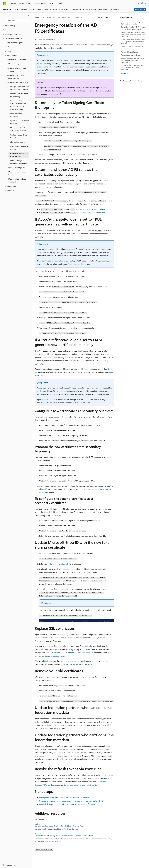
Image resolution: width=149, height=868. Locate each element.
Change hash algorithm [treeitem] (19, 142)
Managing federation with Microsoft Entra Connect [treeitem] (19, 88)
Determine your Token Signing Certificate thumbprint (132, 23)
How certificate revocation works (51, 656)
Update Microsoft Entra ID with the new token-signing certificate (133, 48)
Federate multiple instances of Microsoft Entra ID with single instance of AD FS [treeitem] (18, 105)
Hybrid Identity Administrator (60, 564)
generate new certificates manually (91, 212)
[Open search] (138, 3)
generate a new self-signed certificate (91, 209)
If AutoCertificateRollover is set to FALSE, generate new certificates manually (133, 42)
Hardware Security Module (88, 91)
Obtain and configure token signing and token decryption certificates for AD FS (71, 801)
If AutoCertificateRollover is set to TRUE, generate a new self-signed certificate (133, 34)
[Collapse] (29, 16)
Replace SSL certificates (129, 52)
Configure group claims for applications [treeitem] (19, 136)
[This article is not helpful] (141, 81)
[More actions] (112, 17)
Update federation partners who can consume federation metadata (132, 60)
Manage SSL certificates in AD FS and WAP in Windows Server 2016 (66, 798)
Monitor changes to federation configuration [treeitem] (19, 162)
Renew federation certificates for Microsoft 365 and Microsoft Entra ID (68, 804)
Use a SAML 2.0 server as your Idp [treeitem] (19, 148)
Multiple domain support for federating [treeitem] (19, 95)
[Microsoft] (4, 3)
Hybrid (77, 17)
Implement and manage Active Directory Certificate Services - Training (61, 826)
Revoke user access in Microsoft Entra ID (80, 785)
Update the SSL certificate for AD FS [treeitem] (20, 122)
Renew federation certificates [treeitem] (16, 115)
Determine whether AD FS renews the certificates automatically (133, 28)
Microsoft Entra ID (64, 17)
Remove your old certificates (131, 55)
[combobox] (16, 21)
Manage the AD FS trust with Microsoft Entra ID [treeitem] (19, 129)
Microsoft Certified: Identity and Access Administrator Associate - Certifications (64, 836)
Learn (37, 17)
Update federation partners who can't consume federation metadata (132, 67)
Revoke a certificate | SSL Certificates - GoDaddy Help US (69, 653)
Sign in (144, 3)
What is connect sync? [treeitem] (15, 43)
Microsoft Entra (48, 17)
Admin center (140, 9)
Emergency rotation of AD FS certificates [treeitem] (20, 155)
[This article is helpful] (139, 81)
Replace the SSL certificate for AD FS (81, 664)
